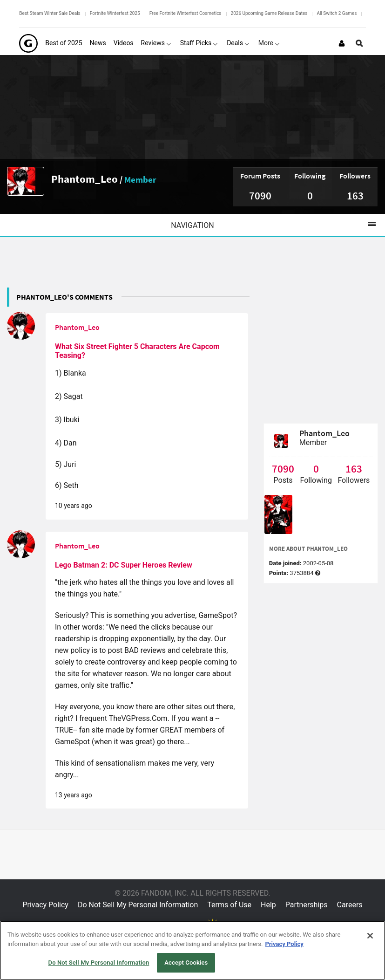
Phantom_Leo (84, 179)
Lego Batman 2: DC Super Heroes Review (124, 565)
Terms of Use (229, 905)
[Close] (370, 936)
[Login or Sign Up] (342, 43)
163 (355, 195)
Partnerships (307, 905)
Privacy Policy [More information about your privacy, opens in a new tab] (284, 944)
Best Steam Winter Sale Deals (50, 13)
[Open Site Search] (359, 43)
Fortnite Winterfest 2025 (115, 13)
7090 (260, 195)
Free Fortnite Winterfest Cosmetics (186, 13)
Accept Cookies (186, 963)
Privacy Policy (45, 905)
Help (268, 905)
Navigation (278, 225)
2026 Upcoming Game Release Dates (269, 13)
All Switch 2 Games (337, 13)
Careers (350, 905)
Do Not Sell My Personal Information (138, 905)
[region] (192, 950)
